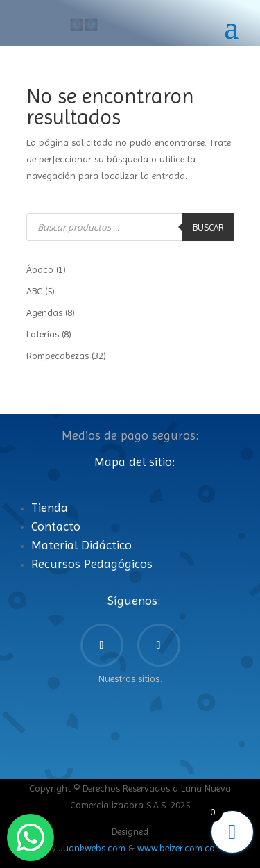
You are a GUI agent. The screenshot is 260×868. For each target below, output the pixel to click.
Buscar (208, 227)
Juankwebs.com (92, 848)
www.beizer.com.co (176, 848)
